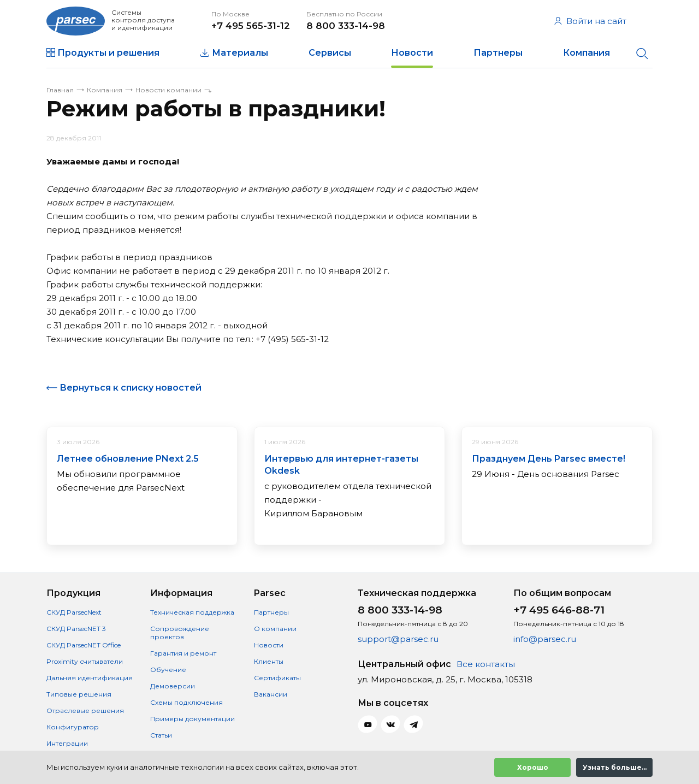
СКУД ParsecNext (74, 612)
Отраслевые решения (85, 711)
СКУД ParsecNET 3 (76, 629)
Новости (412, 53)
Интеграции (67, 743)
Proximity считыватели (85, 661)
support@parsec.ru (398, 639)
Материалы (240, 53)
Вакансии (271, 694)
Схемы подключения (186, 702)
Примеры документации (192, 719)
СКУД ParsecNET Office (84, 645)
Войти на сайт (590, 21)
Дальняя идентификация (90, 678)
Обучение (168, 670)
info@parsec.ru (545, 639)
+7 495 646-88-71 (559, 610)
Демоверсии (173, 686)
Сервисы (330, 53)
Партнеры (498, 53)
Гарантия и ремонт (183, 653)
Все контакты (486, 664)
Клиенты (269, 661)
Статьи (161, 735)
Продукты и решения (108, 53)
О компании (275, 629)
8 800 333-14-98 (346, 26)
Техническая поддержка (192, 612)
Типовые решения (79, 694)
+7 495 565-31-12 (251, 26)
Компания (587, 53)
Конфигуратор (73, 727)
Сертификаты (277, 678)
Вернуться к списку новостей (131, 388)
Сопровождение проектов (180, 633)
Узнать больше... (615, 767)
